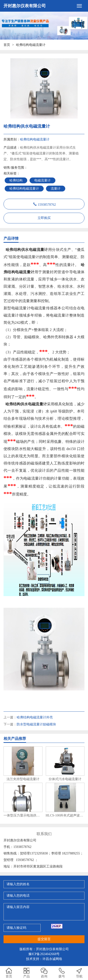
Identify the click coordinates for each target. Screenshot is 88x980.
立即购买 (44, 218)
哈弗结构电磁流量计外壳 (35, 717)
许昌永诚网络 (52, 959)
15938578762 (47, 204)
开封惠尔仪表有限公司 (25, 6)
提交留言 (44, 939)
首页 (7, 45)
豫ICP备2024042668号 (44, 954)
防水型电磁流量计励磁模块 (36, 724)
